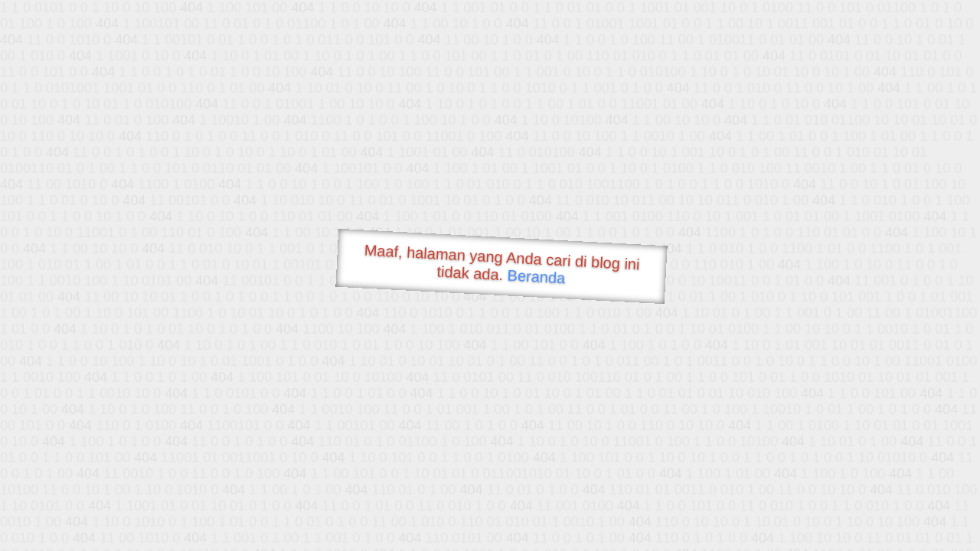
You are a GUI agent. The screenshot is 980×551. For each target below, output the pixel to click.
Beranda (536, 276)
